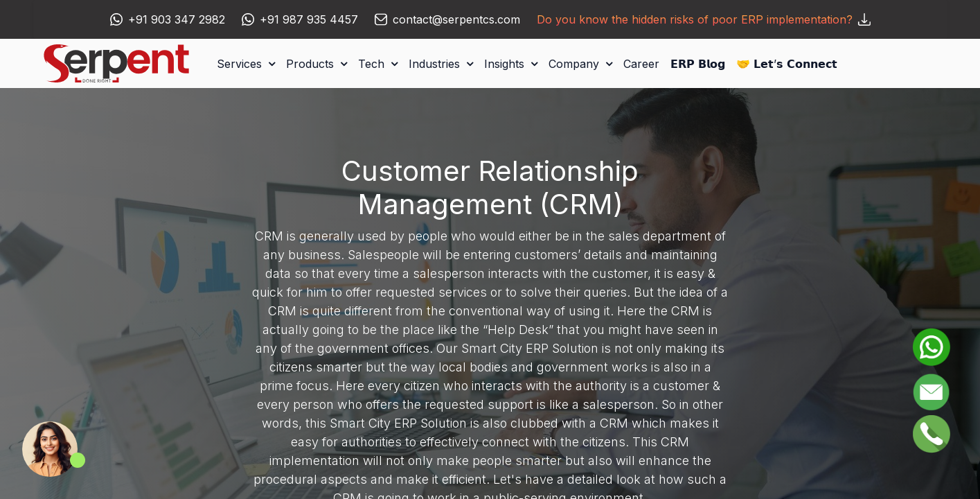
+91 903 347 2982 (177, 19)
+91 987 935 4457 (309, 19)
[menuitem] (641, 64)
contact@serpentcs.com (456, 19)
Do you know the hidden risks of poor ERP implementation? (704, 19)
